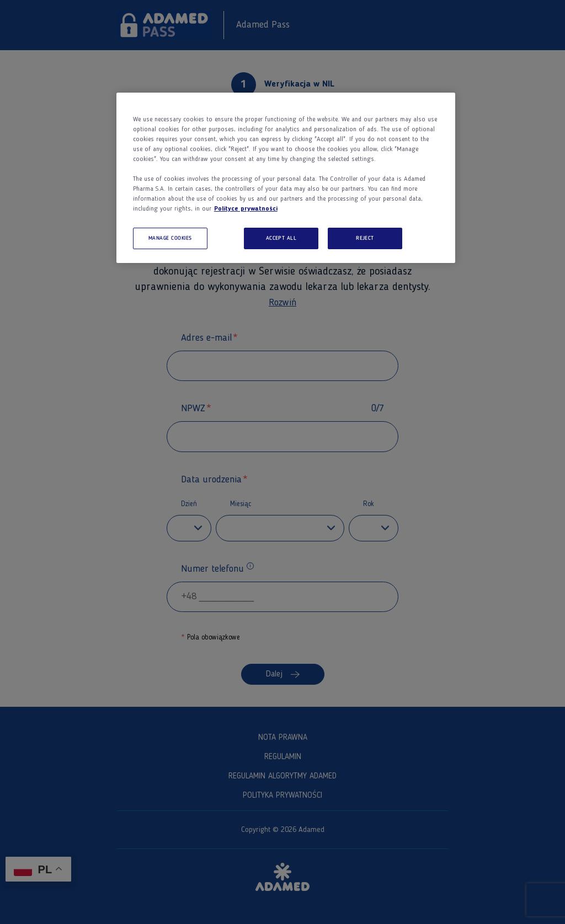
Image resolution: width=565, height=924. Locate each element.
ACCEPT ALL (281, 238)
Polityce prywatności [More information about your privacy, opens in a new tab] (246, 209)
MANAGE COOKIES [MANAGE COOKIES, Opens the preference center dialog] (170, 238)
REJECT (365, 238)
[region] (286, 178)
